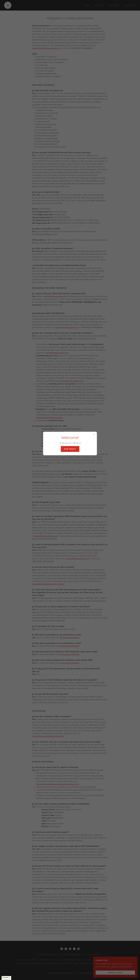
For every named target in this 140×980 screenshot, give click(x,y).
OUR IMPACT (70, 449)
